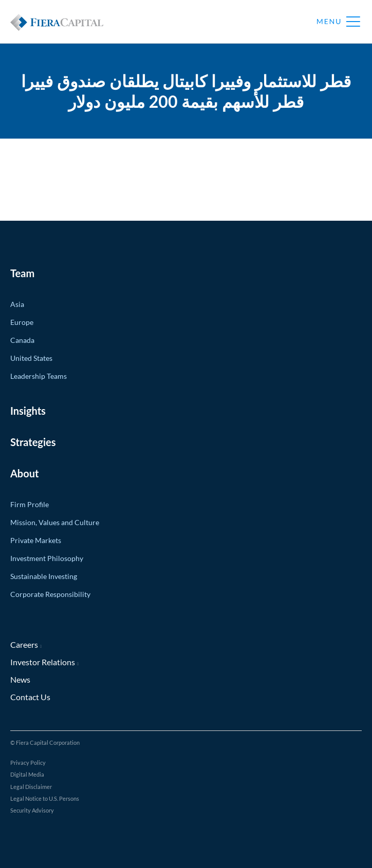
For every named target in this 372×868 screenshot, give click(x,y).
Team (22, 273)
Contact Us (30, 697)
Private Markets (36, 540)
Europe (22, 322)
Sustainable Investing (44, 576)
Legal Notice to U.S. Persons (45, 798)
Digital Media (27, 774)
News (20, 679)
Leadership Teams (39, 376)
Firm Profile (30, 504)
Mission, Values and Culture (55, 522)
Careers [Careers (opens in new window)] (24, 644)
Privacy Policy (28, 763)
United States (31, 358)
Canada (22, 340)
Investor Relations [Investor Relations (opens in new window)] (43, 662)
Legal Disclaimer (31, 787)
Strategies (33, 442)
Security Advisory (32, 810)
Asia (17, 304)
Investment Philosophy (47, 558)
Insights (28, 411)
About (24, 473)
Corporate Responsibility (50, 594)
